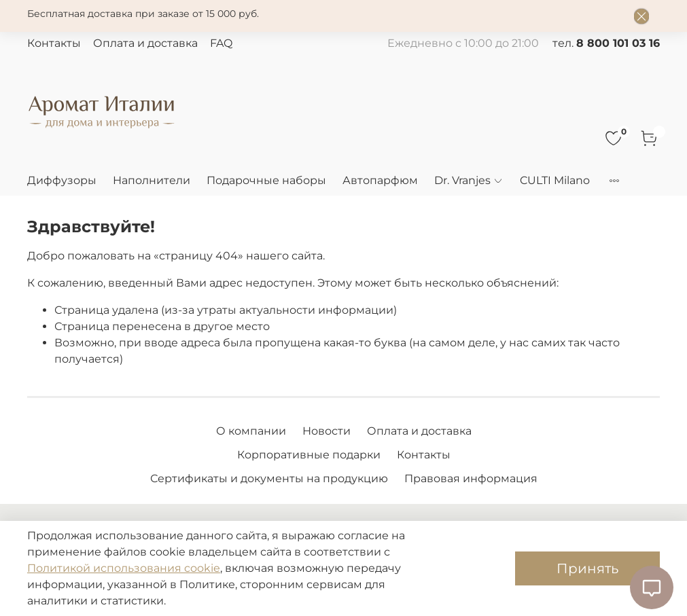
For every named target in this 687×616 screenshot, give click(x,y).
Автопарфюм (380, 180)
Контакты (54, 43)
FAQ (221, 43)
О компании (251, 431)
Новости (327, 431)
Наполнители (152, 180)
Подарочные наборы (266, 180)
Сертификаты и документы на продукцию (269, 478)
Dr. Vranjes (469, 180)
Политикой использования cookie (124, 568)
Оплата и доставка (145, 43)
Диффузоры (62, 180)
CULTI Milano (555, 180)
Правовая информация (471, 478)
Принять (587, 568)
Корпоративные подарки (309, 455)
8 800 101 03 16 (618, 43)
